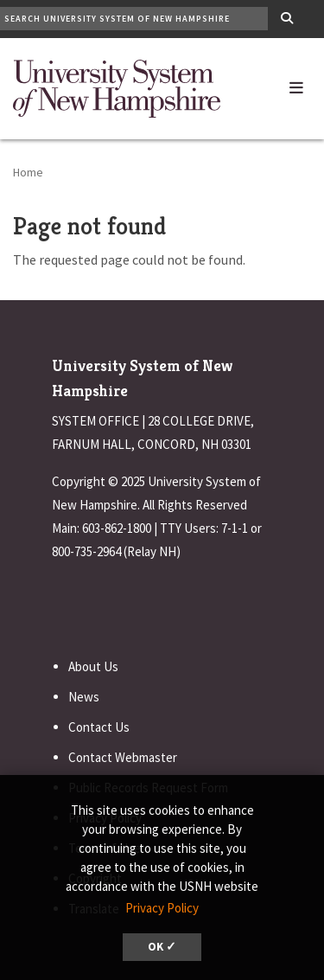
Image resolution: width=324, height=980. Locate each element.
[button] (296, 84)
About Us (93, 666)
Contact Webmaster (123, 757)
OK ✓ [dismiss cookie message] (162, 947)
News (84, 697)
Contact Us (99, 727)
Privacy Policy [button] (162, 908)
